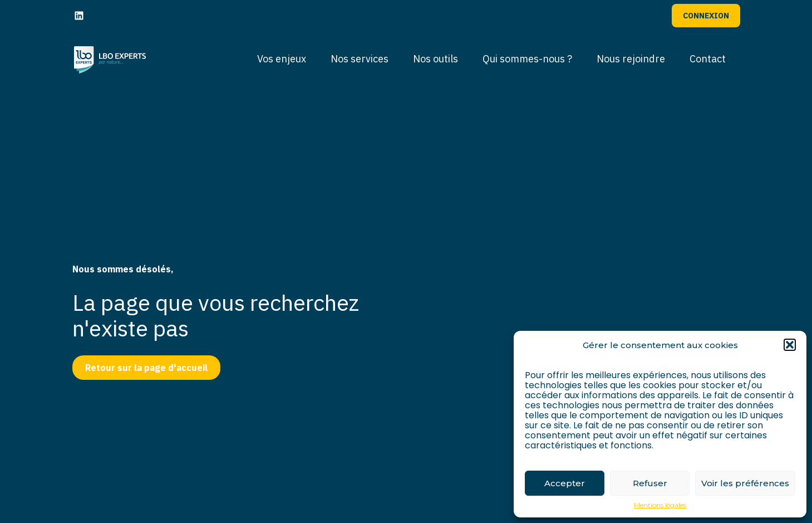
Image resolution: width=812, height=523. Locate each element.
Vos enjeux (282, 59)
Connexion (706, 16)
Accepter (565, 483)
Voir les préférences (745, 483)
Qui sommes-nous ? (527, 59)
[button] (790, 345)
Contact (708, 59)
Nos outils (435, 59)
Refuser (650, 483)
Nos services (360, 59)
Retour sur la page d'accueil (146, 368)
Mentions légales (660, 505)
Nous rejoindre (631, 59)
